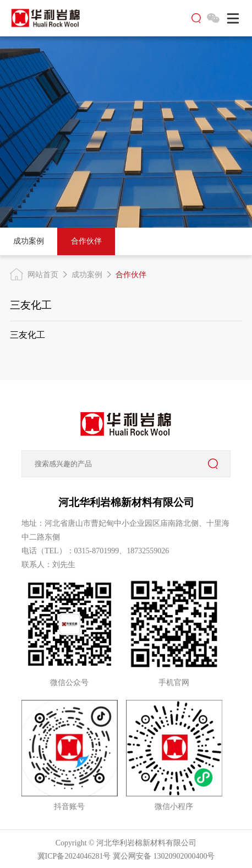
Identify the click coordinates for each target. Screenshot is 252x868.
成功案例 (29, 241)
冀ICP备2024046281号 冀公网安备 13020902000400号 (126, 856)
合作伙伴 (86, 241)
